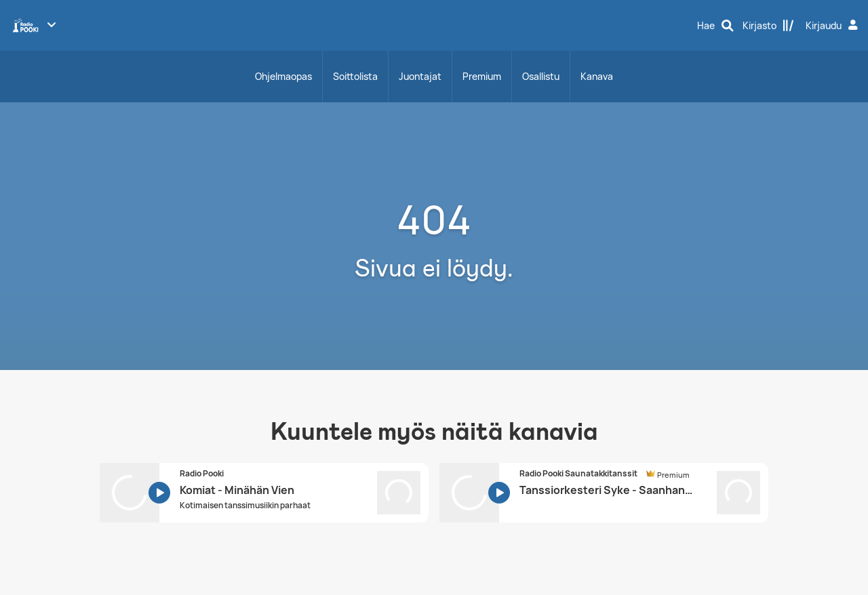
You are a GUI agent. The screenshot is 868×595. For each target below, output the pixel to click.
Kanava (597, 76)
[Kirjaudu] (833, 26)
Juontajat (420, 76)
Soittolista (355, 76)
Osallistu (541, 76)
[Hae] (715, 26)
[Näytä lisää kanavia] (52, 24)
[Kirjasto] (768, 26)
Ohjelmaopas (283, 76)
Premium (482, 76)
